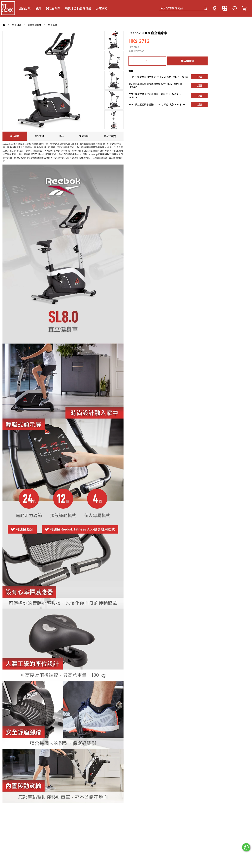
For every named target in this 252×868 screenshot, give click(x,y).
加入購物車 (188, 61)
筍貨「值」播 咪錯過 (78, 8)
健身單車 (53, 25)
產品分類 (25, 8)
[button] (114, 34)
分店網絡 (102, 8)
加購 (199, 77)
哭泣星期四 (53, 8)
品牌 (38, 8)
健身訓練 (17, 25)
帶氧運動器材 (34, 25)
